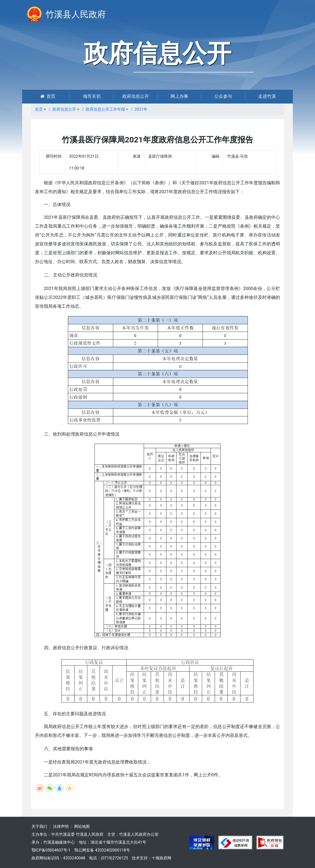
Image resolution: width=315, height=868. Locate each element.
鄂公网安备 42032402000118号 (102, 850)
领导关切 (92, 96)
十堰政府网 (161, 858)
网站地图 (82, 826)
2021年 (141, 109)
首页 (48, 96)
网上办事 (179, 96)
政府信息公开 (136, 96)
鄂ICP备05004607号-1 (51, 850)
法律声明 (61, 826)
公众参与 (223, 96)
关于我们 (39, 826)
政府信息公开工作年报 (105, 109)
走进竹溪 (267, 96)
